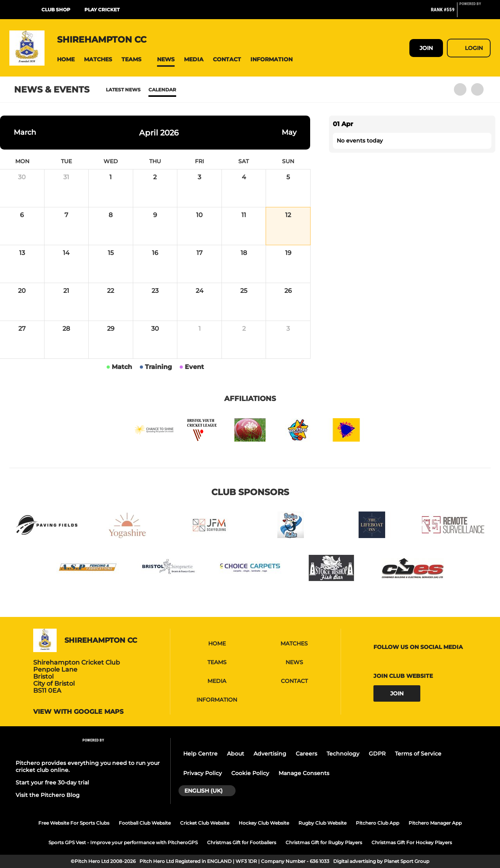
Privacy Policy (203, 773)
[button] (66, 60)
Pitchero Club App (378, 823)
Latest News (123, 90)
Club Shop (56, 10)
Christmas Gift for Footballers (242, 842)
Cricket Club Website (205, 823)
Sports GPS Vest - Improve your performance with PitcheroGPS (123, 842)
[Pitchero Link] (475, 13)
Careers (306, 754)
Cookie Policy (250, 773)
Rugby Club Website (322, 823)
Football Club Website (145, 823)
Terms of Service (418, 754)
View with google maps (78, 712)
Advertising (270, 754)
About (236, 754)
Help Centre (200, 754)
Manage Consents (304, 773)
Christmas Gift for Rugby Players (324, 842)
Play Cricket (102, 10)
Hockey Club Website (264, 823)
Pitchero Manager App (435, 823)
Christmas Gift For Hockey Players (412, 842)
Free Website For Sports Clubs (74, 823)
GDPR (377, 754)
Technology (343, 754)
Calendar (162, 90)
